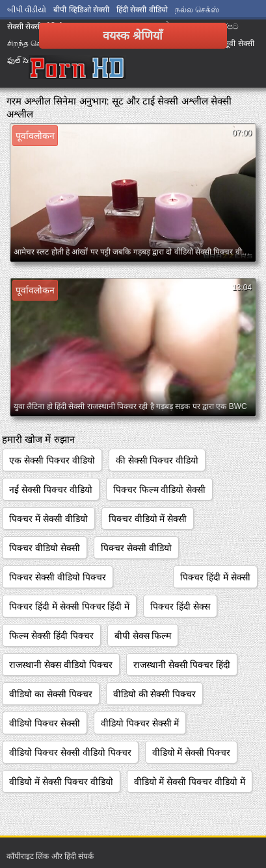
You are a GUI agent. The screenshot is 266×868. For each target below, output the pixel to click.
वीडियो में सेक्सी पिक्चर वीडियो (61, 782)
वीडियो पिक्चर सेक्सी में (140, 723)
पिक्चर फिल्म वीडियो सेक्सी (160, 490)
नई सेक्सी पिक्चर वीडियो (51, 490)
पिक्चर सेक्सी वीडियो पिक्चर (58, 577)
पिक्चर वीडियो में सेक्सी (148, 519)
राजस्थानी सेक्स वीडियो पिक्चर (61, 665)
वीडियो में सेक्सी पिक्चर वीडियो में (190, 782)
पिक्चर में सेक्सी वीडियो (48, 519)
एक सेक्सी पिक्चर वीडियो (52, 460)
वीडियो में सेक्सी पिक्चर (192, 752)
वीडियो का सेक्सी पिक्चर (51, 694)
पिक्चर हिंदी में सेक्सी (215, 577)
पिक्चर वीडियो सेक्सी (45, 548)
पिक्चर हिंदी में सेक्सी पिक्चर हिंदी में (69, 606)
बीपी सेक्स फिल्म (143, 636)
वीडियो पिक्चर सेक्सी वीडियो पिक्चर (70, 752)
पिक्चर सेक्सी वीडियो (136, 548)
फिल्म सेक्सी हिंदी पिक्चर (51, 636)
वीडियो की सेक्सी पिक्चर (155, 694)
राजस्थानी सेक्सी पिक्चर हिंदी (182, 665)
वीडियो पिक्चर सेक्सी (45, 723)
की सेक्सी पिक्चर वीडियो (157, 460)
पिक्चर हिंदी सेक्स (180, 606)
